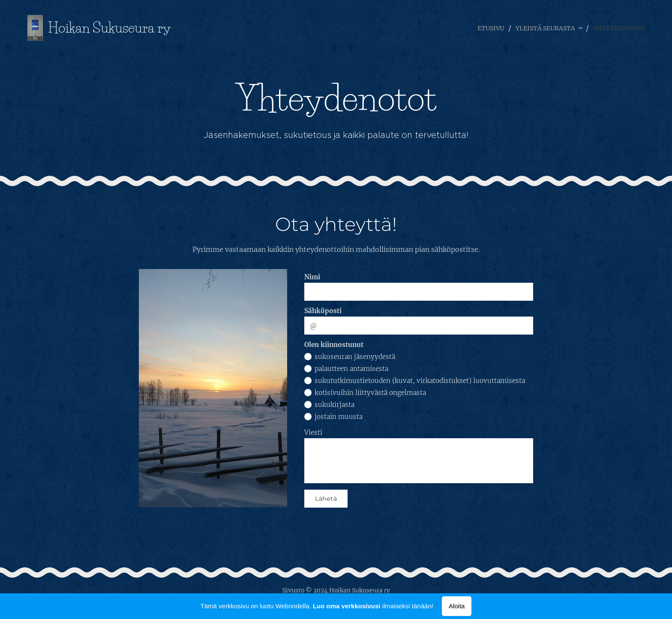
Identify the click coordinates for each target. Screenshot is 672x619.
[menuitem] (477, 28)
